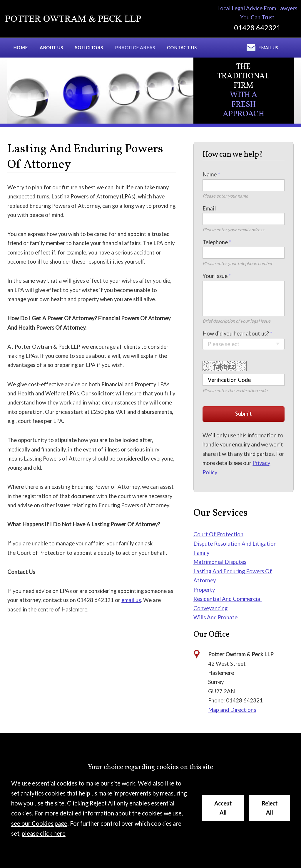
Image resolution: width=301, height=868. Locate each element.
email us (131, 600)
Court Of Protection (218, 534)
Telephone (215, 242)
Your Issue (215, 276)
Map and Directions (232, 710)
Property (204, 590)
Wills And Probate (215, 617)
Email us (268, 48)
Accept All (223, 808)
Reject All (270, 808)
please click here (44, 833)
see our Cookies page (39, 823)
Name (210, 174)
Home (21, 48)
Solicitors (89, 48)
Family (201, 553)
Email (209, 208)
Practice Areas (135, 48)
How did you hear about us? (236, 333)
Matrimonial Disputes (220, 562)
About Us (51, 48)
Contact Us (182, 48)
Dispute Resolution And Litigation (235, 544)
